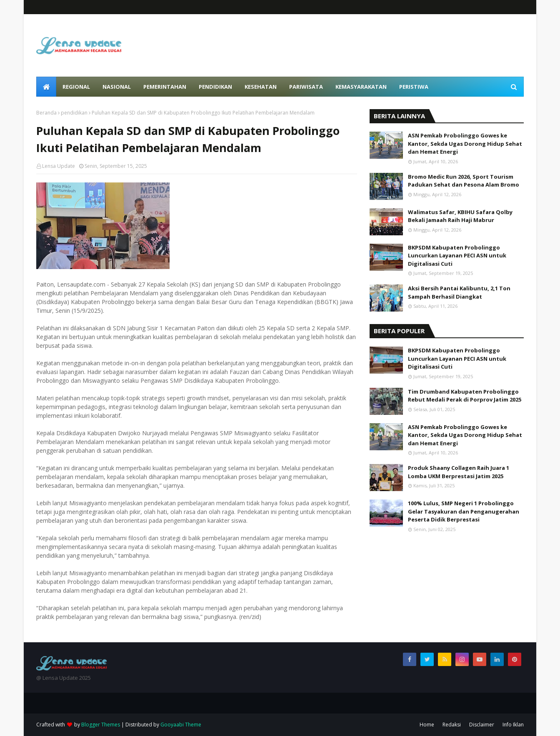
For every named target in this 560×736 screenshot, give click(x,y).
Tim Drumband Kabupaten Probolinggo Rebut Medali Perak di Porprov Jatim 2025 (465, 396)
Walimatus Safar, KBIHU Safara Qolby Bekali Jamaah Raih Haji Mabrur (460, 216)
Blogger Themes (101, 725)
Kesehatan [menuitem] (261, 87)
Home (427, 725)
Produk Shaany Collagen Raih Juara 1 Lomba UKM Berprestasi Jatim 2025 (459, 472)
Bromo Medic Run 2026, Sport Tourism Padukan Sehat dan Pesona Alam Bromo (464, 181)
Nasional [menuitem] (117, 87)
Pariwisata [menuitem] (306, 87)
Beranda (46, 113)
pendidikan (74, 113)
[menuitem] (46, 87)
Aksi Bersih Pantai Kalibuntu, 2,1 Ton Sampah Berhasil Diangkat (459, 292)
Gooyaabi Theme (181, 725)
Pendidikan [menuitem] (215, 87)
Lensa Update (59, 166)
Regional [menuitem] (76, 87)
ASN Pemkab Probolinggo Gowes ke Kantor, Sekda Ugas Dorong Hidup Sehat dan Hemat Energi (465, 143)
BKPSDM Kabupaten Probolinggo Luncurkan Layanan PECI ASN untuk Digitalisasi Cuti (457, 256)
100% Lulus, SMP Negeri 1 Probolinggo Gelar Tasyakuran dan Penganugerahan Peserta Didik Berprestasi (464, 511)
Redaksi (452, 725)
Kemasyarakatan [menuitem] (361, 87)
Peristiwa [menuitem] (414, 87)
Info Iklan (513, 725)
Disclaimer (482, 725)
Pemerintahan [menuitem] (165, 87)
